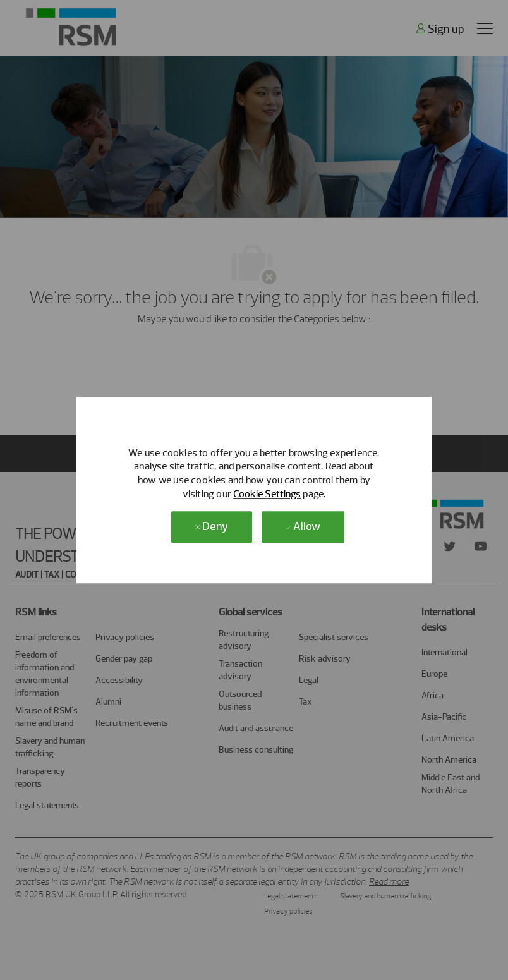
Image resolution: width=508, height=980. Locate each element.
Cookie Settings (267, 494)
